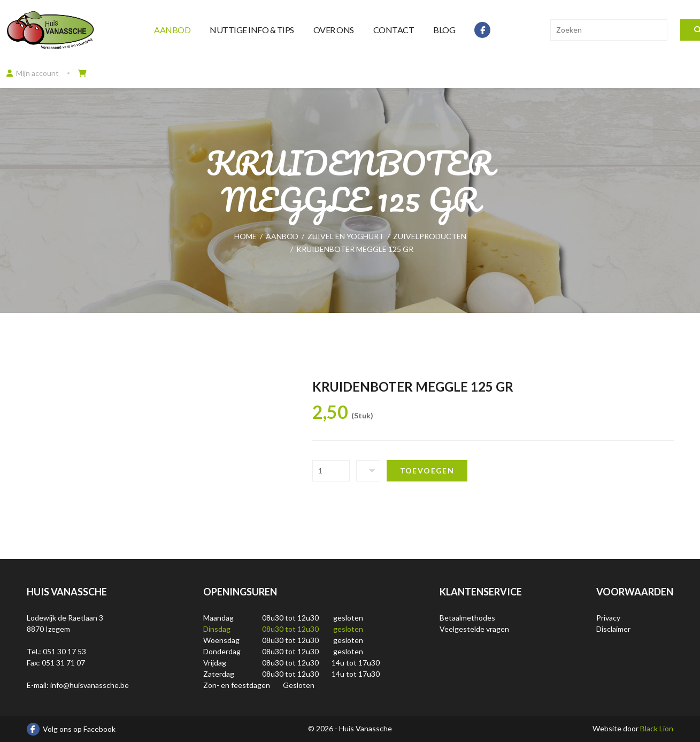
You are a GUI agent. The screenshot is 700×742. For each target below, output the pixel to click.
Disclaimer (613, 629)
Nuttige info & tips (252, 30)
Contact (394, 30)
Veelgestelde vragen (474, 629)
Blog (444, 30)
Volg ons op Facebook (71, 729)
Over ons (334, 30)
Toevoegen (427, 471)
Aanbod (172, 30)
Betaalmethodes (467, 618)
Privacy (608, 618)
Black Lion (657, 728)
